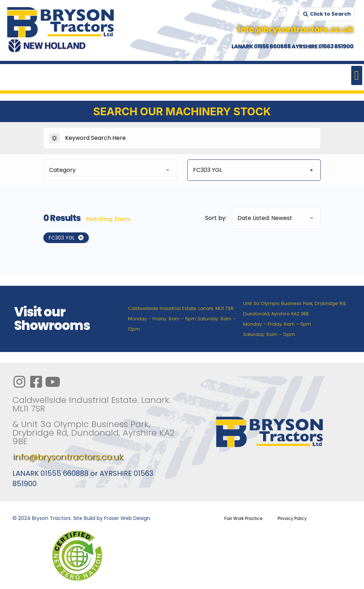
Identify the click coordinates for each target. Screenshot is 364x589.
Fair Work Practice (243, 518)
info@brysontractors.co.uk (68, 457)
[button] (357, 75)
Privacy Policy (292, 518)
